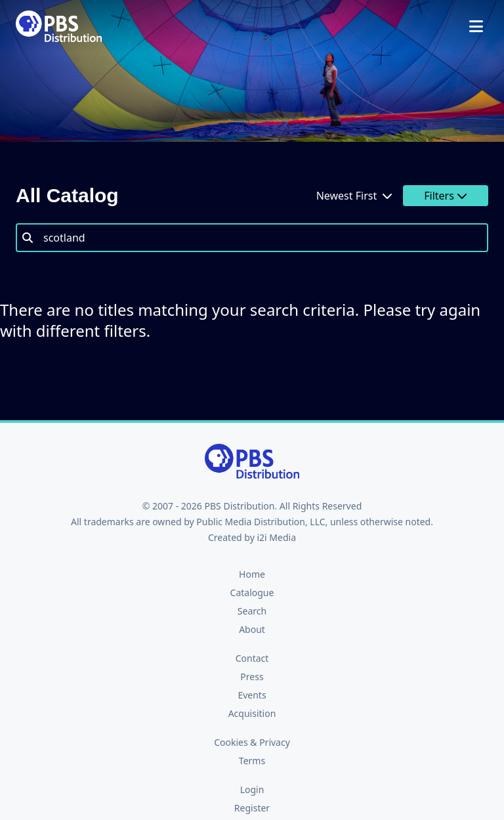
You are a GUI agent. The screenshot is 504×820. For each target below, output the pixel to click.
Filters (446, 196)
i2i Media (276, 537)
